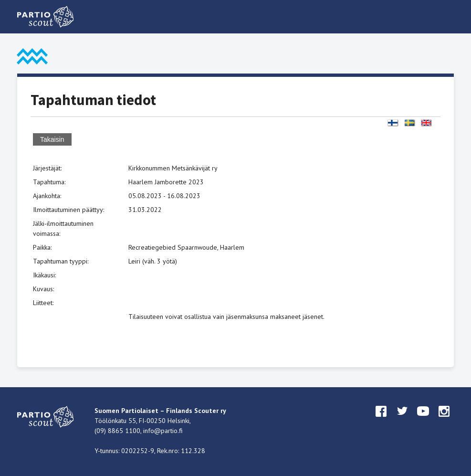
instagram (444, 420)
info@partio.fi (163, 431)
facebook (381, 420)
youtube (423, 420)
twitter (402, 420)
